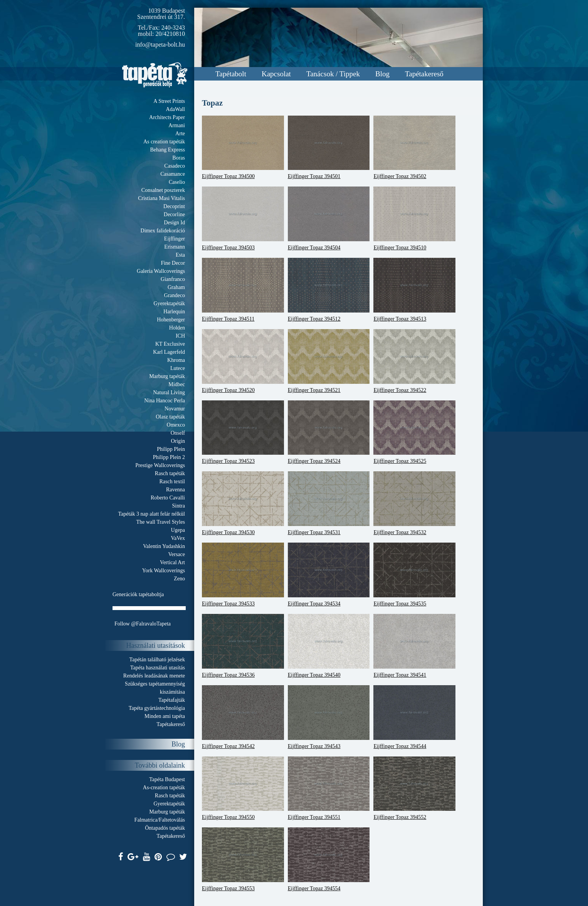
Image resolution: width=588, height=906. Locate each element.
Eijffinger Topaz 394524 (329, 432)
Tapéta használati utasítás (158, 668)
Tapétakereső (424, 74)
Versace (176, 554)
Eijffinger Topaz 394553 (243, 859)
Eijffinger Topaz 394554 (329, 859)
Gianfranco (173, 279)
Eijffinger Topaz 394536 (243, 646)
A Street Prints (169, 101)
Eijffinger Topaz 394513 (414, 290)
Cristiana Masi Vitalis (161, 198)
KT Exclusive (170, 344)
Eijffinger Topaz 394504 (329, 219)
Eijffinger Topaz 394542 (243, 717)
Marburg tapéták (167, 376)
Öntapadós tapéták (165, 828)
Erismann (175, 247)
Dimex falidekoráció (163, 231)
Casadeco (175, 166)
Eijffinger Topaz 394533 (243, 575)
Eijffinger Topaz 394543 (329, 717)
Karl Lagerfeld (169, 352)
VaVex (178, 538)
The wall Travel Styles (161, 522)
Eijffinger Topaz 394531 (329, 503)
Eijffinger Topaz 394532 (414, 503)
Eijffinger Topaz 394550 (243, 788)
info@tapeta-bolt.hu (160, 45)
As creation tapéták (164, 142)
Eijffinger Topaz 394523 (243, 432)
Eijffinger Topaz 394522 (414, 361)
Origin (178, 441)
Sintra (179, 506)
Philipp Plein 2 (169, 457)
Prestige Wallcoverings (160, 465)
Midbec (177, 384)
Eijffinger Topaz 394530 (243, 503)
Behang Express (167, 150)
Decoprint (174, 206)
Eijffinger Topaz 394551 (329, 788)
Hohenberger (171, 320)
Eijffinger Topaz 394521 (329, 361)
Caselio (177, 182)
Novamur (175, 409)
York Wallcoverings (164, 571)
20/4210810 (170, 34)
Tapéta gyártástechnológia (157, 708)
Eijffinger (175, 239)
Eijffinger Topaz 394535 (414, 575)
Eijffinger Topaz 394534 (329, 575)
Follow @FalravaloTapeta (143, 624)
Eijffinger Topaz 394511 (243, 290)
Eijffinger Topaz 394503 (243, 219)
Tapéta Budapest (167, 779)
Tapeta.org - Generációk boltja (155, 75)
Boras (179, 158)
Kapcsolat (276, 74)
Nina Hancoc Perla (165, 401)
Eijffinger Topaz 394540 (329, 646)
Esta (180, 255)
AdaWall (176, 109)
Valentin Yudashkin (164, 546)
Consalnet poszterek (163, 190)
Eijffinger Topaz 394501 (329, 148)
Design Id (174, 223)
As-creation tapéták (164, 787)
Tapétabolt (231, 74)
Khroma (176, 360)
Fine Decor (173, 263)
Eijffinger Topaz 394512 (329, 290)
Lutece (178, 368)
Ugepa (178, 530)
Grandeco (175, 295)
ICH (180, 336)
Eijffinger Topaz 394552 (414, 788)
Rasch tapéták (170, 473)
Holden (177, 328)
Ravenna (176, 490)
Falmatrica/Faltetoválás (160, 820)
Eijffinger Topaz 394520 (243, 361)
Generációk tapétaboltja (138, 594)
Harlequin (174, 312)
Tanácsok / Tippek (333, 74)
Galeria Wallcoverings (161, 271)
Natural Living (169, 392)
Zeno (179, 579)
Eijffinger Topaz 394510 (414, 219)
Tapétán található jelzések (157, 660)
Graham (176, 287)
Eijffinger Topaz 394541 (414, 646)
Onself (178, 433)
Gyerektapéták (169, 303)
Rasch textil (172, 482)
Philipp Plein (171, 449)
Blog (382, 74)
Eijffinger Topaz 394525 (414, 432)
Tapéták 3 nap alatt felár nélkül (151, 514)
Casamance (173, 174)
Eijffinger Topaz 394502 (414, 148)
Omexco (176, 425)
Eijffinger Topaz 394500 (243, 148)
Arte (180, 134)
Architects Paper (167, 117)
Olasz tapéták (170, 417)
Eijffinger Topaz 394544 (414, 717)
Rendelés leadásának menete (154, 676)
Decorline (174, 214)
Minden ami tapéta (165, 716)
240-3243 (173, 28)
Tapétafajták (172, 700)
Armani (177, 125)
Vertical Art (172, 562)
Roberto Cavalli (168, 498)
